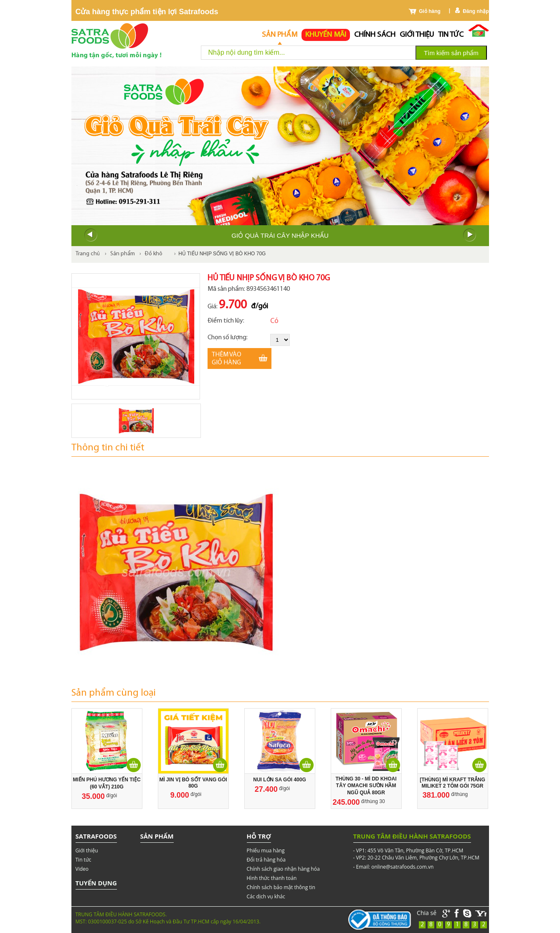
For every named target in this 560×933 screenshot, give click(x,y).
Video (82, 869)
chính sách (375, 35)
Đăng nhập (476, 11)
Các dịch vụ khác (266, 896)
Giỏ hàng (430, 11)
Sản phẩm (280, 35)
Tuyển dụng (96, 883)
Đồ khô (154, 254)
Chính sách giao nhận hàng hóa (283, 869)
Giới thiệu (417, 35)
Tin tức (451, 35)
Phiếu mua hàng (266, 850)
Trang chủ (88, 254)
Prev (91, 235)
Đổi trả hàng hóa (266, 860)
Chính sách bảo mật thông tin (281, 887)
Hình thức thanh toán (272, 878)
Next (470, 235)
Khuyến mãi (326, 35)
